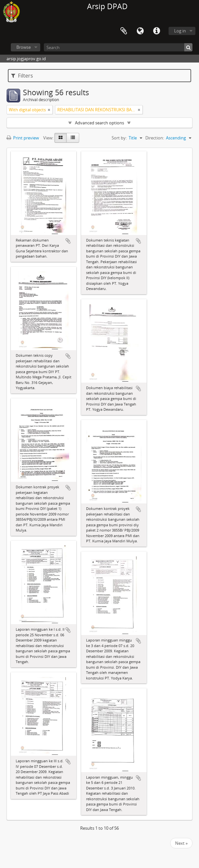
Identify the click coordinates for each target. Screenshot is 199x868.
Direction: (155, 138)
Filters (22, 76)
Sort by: (119, 138)
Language (140, 31)
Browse (24, 47)
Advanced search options (99, 123)
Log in (180, 31)
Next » (181, 843)
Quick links (156, 31)
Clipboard (124, 31)
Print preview (23, 138)
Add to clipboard (68, 241)
